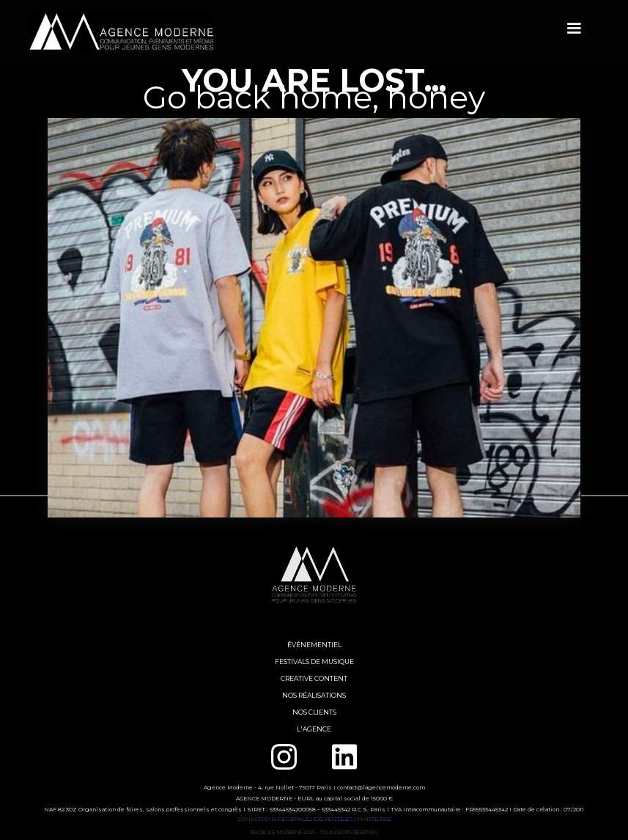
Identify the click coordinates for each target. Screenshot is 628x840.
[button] (574, 29)
